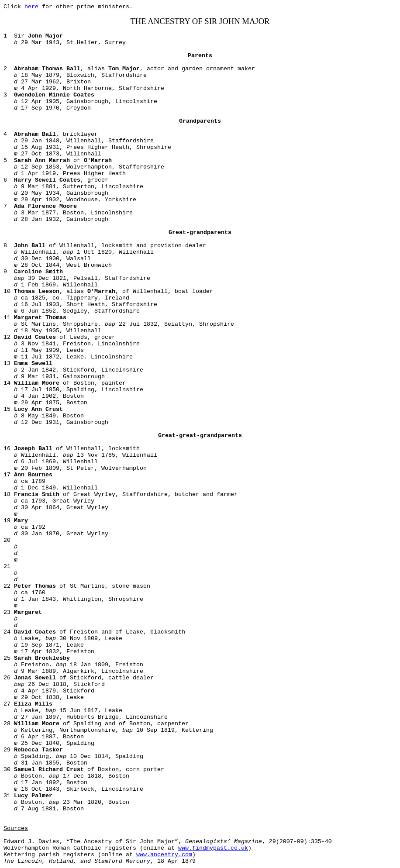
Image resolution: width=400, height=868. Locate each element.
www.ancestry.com (164, 855)
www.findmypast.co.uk (213, 848)
